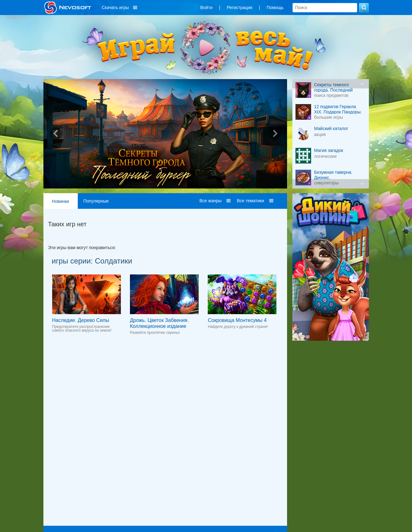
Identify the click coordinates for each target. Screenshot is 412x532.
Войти (206, 8)
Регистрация (240, 8)
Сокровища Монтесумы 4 (237, 320)
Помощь (275, 8)
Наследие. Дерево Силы (81, 320)
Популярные (96, 201)
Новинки (60, 201)
